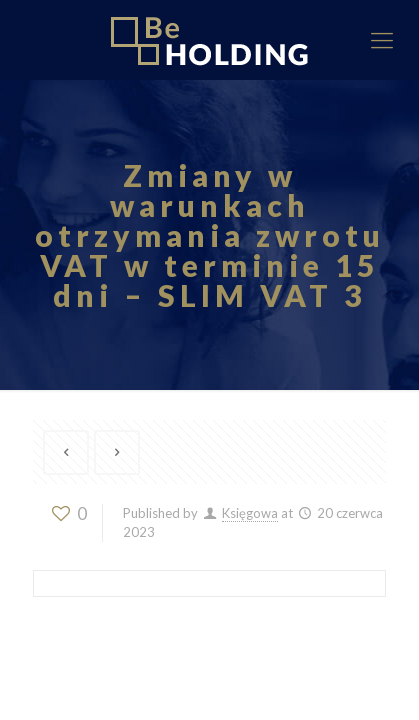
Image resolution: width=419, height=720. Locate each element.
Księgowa (250, 513)
